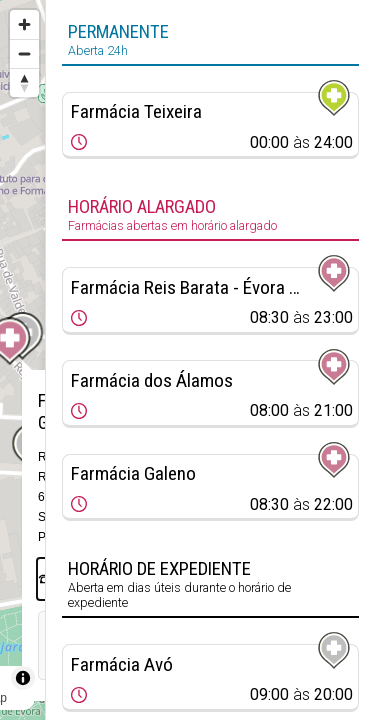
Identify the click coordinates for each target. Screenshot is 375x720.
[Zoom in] (24, 24)
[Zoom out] (24, 53)
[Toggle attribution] (23, 678)
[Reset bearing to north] (24, 82)
